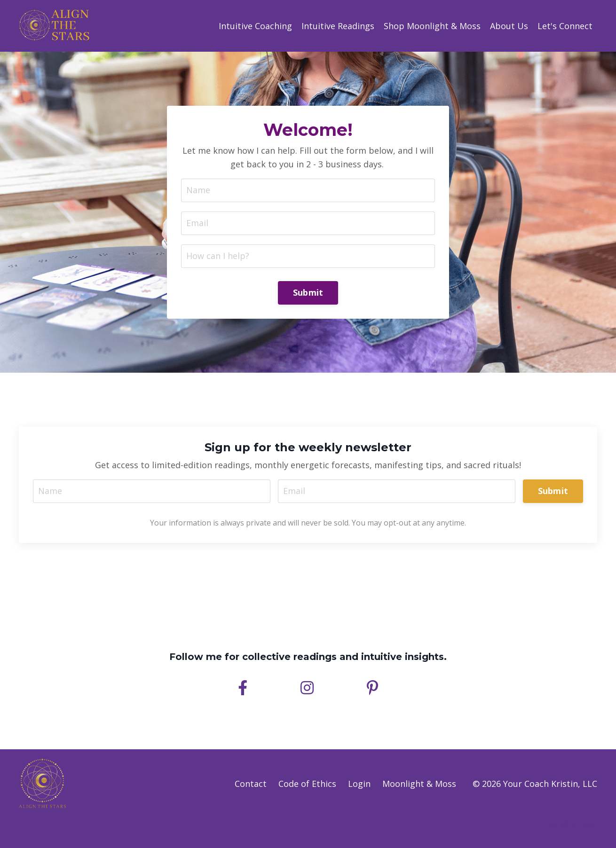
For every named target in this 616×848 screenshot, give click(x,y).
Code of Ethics (307, 784)
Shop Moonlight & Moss (432, 26)
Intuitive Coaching (255, 26)
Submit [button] (308, 292)
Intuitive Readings (338, 26)
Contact (251, 784)
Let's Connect (565, 26)
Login (359, 784)
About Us (509, 26)
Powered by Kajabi (569, 823)
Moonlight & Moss (419, 784)
